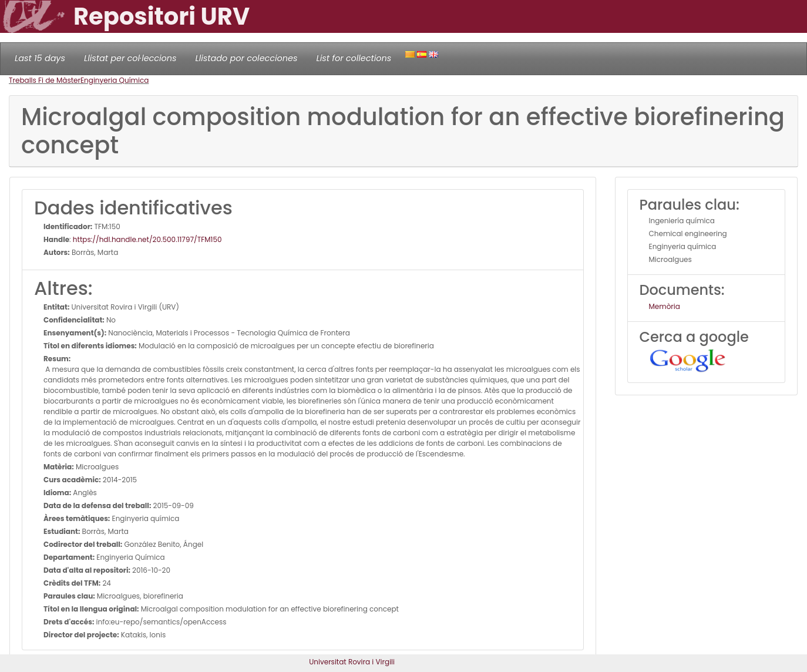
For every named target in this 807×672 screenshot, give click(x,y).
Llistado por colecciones (247, 58)
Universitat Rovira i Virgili (352, 662)
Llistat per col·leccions (130, 58)
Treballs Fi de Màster (45, 80)
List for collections (354, 58)
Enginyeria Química (115, 80)
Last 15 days (40, 58)
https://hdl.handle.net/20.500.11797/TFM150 (147, 239)
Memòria (665, 306)
